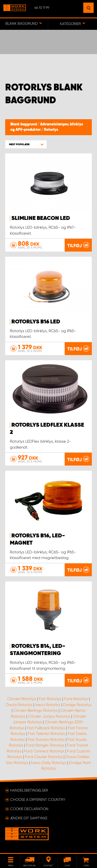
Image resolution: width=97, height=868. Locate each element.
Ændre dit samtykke (29, 818)
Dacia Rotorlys (19, 705)
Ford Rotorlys (76, 699)
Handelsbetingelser (29, 790)
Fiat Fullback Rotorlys (46, 728)
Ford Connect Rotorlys (44, 751)
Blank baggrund (24, 124)
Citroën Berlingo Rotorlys (36, 710)
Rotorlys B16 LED (36, 322)
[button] (26, 144)
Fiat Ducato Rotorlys (46, 740)
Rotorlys (51, 130)
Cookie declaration (29, 809)
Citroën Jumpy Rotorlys (49, 716)
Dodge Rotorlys (77, 705)
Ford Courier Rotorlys (44, 757)
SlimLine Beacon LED (41, 218)
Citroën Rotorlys (22, 699)
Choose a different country (38, 800)
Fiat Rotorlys (50, 699)
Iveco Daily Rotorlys (49, 763)
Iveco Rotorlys (48, 705)
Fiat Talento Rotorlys (46, 734)
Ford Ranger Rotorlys (45, 745)
